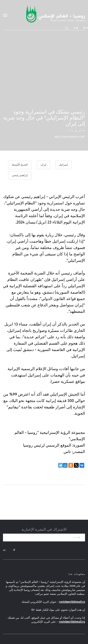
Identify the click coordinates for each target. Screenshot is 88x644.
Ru (86, 28)
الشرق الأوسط (20, 165)
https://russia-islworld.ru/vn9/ (70, 137)
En (76, 28)
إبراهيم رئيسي (20, 175)
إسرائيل (63, 165)
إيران (43, 165)
